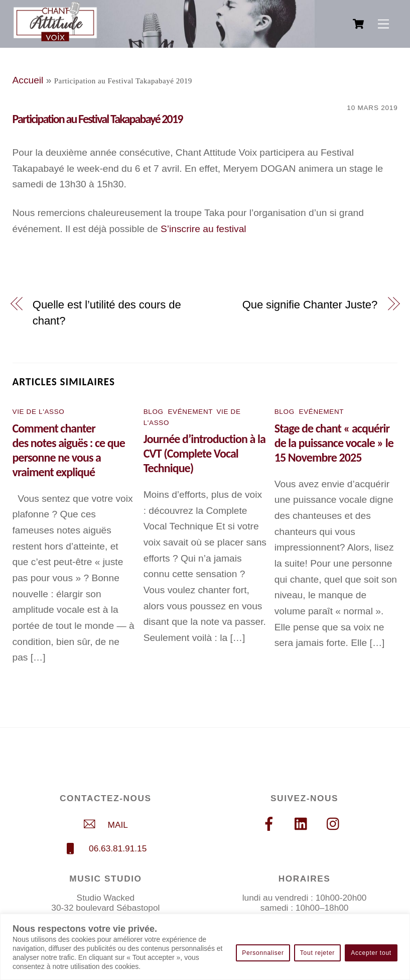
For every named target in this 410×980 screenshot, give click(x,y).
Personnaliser (263, 953)
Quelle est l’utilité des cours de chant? (107, 313)
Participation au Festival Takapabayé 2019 (98, 119)
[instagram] (335, 824)
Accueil (28, 80)
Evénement (190, 412)
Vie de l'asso (39, 412)
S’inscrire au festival (203, 229)
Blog (154, 412)
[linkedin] (303, 824)
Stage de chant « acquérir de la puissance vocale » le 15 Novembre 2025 (334, 443)
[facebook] (271, 824)
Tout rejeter (317, 953)
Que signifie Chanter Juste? (310, 305)
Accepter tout (371, 953)
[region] (205, 947)
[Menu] (383, 24)
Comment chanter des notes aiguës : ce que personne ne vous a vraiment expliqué (69, 450)
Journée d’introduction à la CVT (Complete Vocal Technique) (204, 453)
